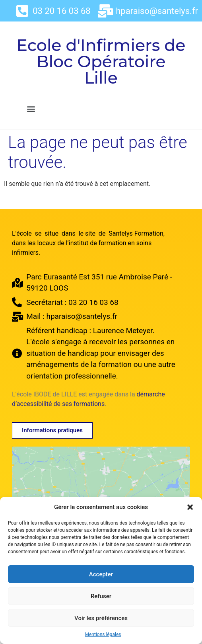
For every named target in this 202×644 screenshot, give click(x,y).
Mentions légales (103, 634)
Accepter (101, 574)
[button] (190, 507)
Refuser (101, 596)
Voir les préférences (101, 618)
